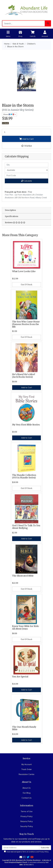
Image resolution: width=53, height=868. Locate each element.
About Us (26, 788)
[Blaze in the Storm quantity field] (26, 132)
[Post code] (26, 176)
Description (10, 210)
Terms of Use (27, 811)
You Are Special (20, 677)
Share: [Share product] (9, 114)
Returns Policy (27, 821)
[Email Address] (21, 848)
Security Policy (27, 826)
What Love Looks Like (24, 271)
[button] (26, 146)
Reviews (15, 223)
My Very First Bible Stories (26, 425)
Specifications (12, 216)
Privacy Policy (26, 816)
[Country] (26, 170)
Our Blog (27, 793)
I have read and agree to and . (26, 852)
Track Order (27, 769)
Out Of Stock (26, 284)
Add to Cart (26, 139)
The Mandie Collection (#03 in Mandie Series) (24, 476)
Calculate (27, 181)
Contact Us (27, 798)
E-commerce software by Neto (38, 862)
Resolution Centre (26, 774)
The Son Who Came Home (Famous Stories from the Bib (26, 324)
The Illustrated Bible (23, 576)
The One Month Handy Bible (24, 728)
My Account (27, 764)
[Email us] (21, 857)
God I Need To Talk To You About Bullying (26, 527)
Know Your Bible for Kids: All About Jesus (26, 627)
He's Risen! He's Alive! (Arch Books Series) (24, 376)
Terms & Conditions (29, 852)
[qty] (26, 165)
